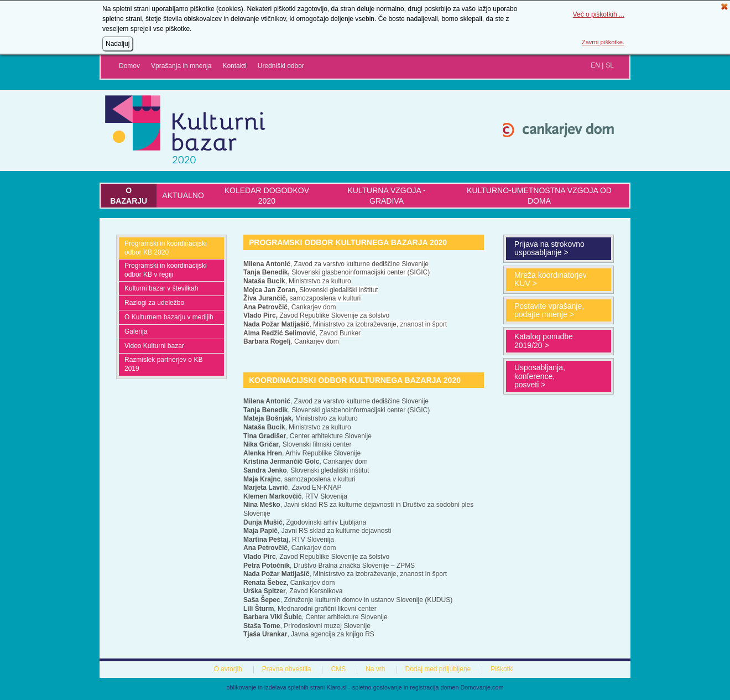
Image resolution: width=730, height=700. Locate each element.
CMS (338, 669)
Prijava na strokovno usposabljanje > (549, 248)
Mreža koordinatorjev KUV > (551, 279)
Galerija (136, 331)
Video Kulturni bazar (154, 346)
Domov (129, 66)
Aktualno (183, 195)
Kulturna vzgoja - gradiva (386, 195)
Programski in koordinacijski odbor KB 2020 (166, 248)
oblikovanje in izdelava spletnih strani (276, 687)
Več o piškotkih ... (599, 14)
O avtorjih (228, 669)
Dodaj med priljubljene (438, 669)
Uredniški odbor (281, 66)
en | (597, 65)
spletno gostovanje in (381, 687)
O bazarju (129, 195)
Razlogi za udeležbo (154, 303)
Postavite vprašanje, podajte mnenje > (549, 310)
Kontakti (234, 66)
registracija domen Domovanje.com (457, 687)
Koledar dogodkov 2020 (267, 195)
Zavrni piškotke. (603, 42)
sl (610, 65)
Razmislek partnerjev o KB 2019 (163, 364)
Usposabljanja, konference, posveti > (540, 376)
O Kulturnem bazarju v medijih (169, 317)
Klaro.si (337, 687)
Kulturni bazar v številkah (161, 288)
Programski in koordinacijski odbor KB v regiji (166, 270)
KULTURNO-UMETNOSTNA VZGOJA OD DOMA (539, 195)
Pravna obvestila (287, 669)
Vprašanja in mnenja (181, 66)
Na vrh (375, 669)
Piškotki (502, 669)
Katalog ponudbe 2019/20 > (544, 341)
